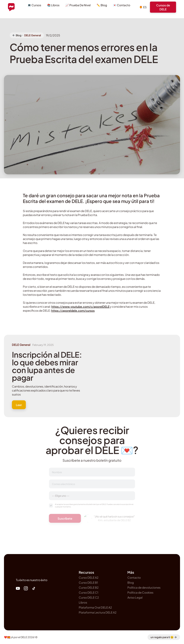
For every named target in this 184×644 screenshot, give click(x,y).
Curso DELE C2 (89, 597)
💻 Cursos (34, 5)
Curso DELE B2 (89, 587)
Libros (83, 602)
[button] (143, 7)
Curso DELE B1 (88, 582)
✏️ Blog (102, 5)
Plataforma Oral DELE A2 (95, 607)
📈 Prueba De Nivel (78, 5)
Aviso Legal (135, 597)
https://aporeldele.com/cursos (73, 310)
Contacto (134, 577)
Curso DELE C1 (89, 592)
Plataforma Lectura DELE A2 (98, 612)
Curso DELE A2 (89, 577)
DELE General (33, 35)
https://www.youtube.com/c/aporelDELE (80, 306)
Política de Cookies (140, 592)
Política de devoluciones (144, 587)
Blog (131, 582)
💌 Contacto (122, 5)
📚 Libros (53, 5)
